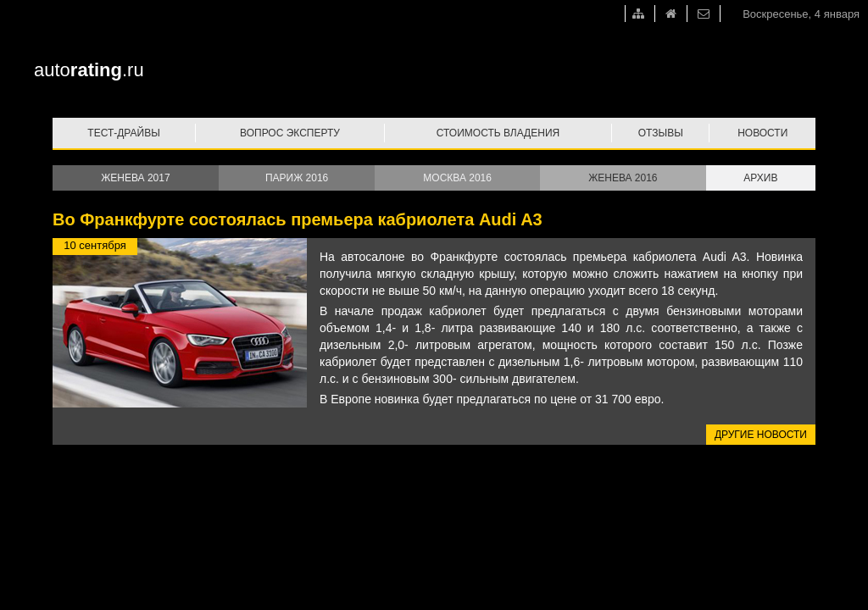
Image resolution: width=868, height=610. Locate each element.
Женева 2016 (623, 178)
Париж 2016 (297, 178)
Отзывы (661, 133)
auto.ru (89, 70)
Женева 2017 (135, 178)
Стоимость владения (498, 133)
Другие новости (761, 435)
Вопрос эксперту (290, 133)
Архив (760, 178)
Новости (762, 133)
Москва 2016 (457, 178)
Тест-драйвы (124, 133)
